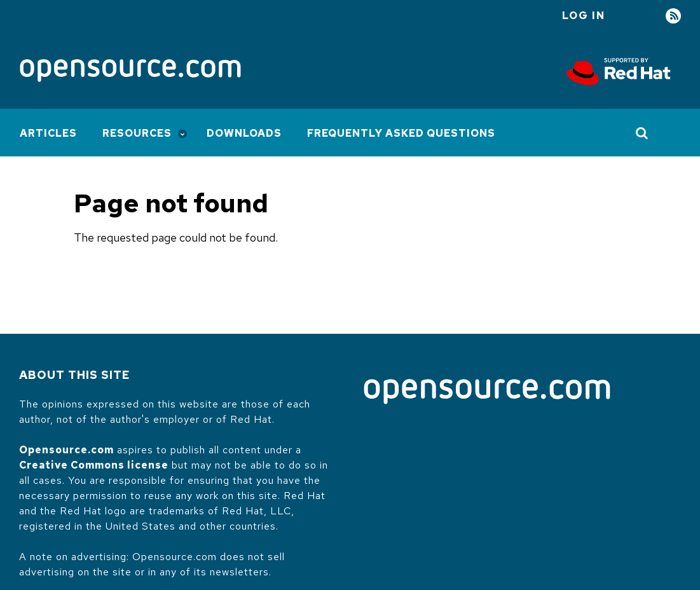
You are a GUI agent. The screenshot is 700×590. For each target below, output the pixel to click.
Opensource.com (66, 450)
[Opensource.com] (130, 72)
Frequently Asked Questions (401, 133)
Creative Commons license (94, 465)
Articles (48, 133)
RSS (673, 16)
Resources (137, 133)
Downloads (244, 133)
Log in (584, 16)
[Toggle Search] (642, 133)
